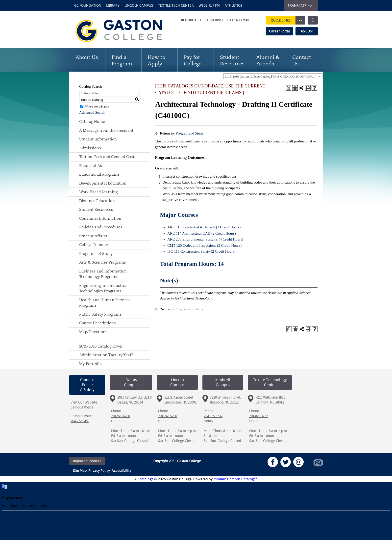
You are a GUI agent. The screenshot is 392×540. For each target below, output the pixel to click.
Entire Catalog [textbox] (90, 93)
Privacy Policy (99, 471)
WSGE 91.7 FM (209, 5)
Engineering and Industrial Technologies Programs (103, 288)
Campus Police (82, 407)
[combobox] (273, 76)
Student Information (98, 139)
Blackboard (191, 20)
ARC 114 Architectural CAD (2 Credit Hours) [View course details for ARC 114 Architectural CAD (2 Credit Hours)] (202, 233)
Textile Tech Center (176, 5)
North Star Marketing (318, 463)
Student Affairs (93, 236)
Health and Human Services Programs (105, 303)
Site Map (80, 471)
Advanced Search (92, 112)
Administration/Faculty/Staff (106, 355)
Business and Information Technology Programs (103, 274)
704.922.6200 (121, 416)
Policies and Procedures (101, 227)
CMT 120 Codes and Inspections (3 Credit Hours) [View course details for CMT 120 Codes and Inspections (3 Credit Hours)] (204, 245)
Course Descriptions (98, 323)
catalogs (146, 479)
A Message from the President (106, 130)
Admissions (90, 148)
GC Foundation (88, 5)
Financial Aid (91, 166)
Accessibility (121, 471)
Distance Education (97, 201)
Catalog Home (92, 121)
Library (113, 5)
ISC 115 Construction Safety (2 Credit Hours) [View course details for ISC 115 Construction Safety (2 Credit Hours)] (201, 251)
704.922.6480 (80, 421)
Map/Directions (93, 332)
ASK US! (307, 31)
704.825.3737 (213, 416)
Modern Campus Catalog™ (235, 479)
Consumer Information (100, 218)
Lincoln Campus (139, 5)
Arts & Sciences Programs (103, 262)
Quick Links (288, 20)
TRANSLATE (299, 6)
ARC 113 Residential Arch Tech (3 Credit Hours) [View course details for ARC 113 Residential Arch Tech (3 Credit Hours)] (204, 227)
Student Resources (96, 209)
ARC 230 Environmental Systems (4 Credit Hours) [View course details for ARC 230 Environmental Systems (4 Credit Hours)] (205, 239)
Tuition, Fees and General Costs (108, 157)
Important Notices (87, 461)
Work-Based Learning (98, 192)
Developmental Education (103, 183)
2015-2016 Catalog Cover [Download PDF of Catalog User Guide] (101, 346)
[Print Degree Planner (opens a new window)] (289, 88)
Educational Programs (99, 174)
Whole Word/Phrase (97, 107)
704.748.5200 (168, 416)
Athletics (233, 5)
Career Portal (279, 31)
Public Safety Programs (100, 314)
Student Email (238, 20)
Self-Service (214, 20)
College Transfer (94, 245)
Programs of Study (96, 254)
